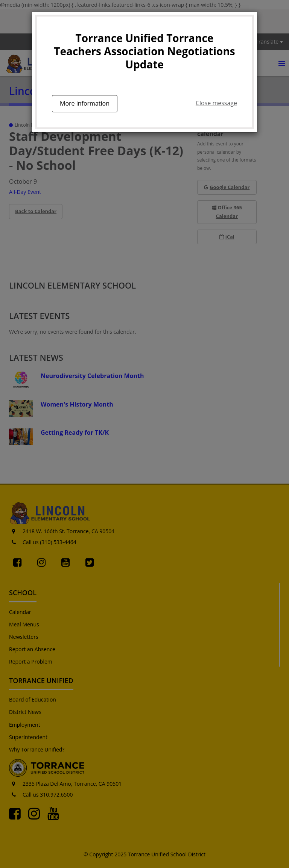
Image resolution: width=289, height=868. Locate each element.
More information (85, 103)
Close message (216, 103)
